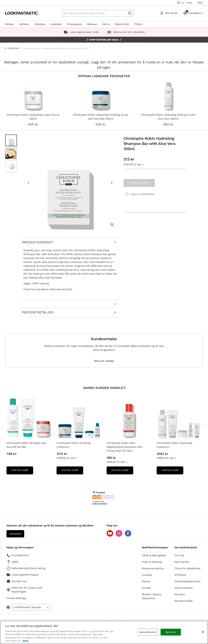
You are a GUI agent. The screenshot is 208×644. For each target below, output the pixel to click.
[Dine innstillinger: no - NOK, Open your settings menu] (185, 3)
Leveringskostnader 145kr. (81, 32)
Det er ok (171, 632)
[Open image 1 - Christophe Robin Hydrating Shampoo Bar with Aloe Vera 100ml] (11, 140)
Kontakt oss (17, 581)
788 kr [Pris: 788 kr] (12, 454)
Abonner (15, 534)
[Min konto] (170, 13)
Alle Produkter (184, 588)
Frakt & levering (152, 562)
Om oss (179, 555)
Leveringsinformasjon (23, 575)
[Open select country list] (31, 607)
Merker (10, 24)
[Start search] (130, 13)
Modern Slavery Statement (152, 596)
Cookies (147, 575)
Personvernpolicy (153, 568)
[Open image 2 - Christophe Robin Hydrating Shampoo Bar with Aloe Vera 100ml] (11, 153)
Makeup (92, 24)
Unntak (146, 588)
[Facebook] (128, 536)
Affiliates (180, 575)
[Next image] (112, 183)
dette (26, 641)
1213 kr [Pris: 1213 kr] (62, 454)
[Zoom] (112, 225)
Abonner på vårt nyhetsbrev (126, 32)
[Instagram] (119, 536)
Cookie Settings (16, 598)
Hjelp (200, 3)
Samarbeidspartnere (187, 581)
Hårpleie (40, 24)
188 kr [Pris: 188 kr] (111, 458)
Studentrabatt (184, 601)
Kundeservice (18, 555)
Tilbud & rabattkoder (188, 568)
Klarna (146, 581)
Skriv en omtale (104, 361)
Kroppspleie (74, 24)
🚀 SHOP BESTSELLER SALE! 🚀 (104, 40)
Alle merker (182, 562)
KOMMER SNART (139, 183)
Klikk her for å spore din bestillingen (24, 590)
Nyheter (24, 24)
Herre (106, 24)
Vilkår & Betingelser (154, 555)
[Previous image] (29, 183)
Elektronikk (122, 24)
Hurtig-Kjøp (22, 471)
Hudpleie (56, 24)
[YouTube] (110, 536)
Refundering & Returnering (26, 568)
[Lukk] (203, 632)
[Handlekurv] (194, 13)
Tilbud (138, 24)
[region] (104, 632)
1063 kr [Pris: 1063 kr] (162, 454)
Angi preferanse (147, 632)
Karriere (180, 594)
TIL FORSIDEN (12, 48)
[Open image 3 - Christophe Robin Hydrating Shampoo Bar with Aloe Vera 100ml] (11, 166)
